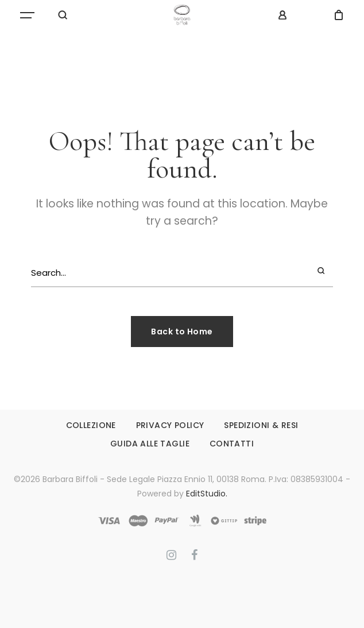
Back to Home (182, 332)
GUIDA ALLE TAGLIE (150, 444)
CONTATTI (232, 444)
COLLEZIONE (91, 425)
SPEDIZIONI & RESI (261, 425)
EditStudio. (207, 494)
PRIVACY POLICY (170, 425)
